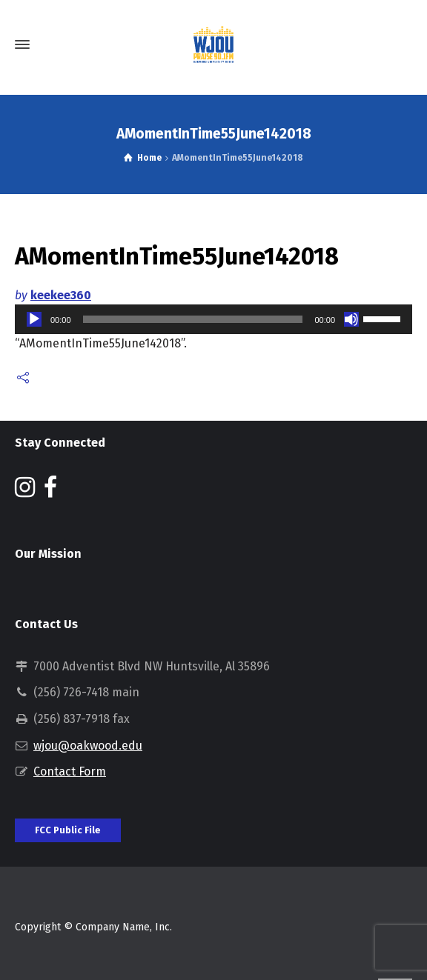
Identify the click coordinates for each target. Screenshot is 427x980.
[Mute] (351, 319)
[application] (213, 319)
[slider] (193, 319)
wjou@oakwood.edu (88, 746)
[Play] (34, 319)
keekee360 (61, 295)
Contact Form (70, 771)
